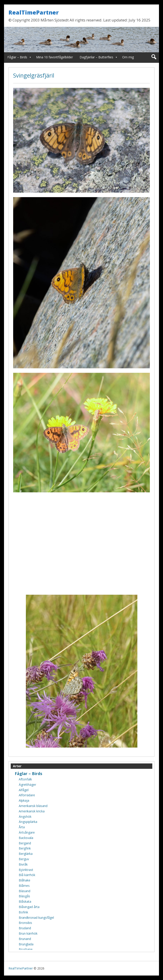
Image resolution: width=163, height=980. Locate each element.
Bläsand (25, 891)
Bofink (23, 912)
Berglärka (26, 854)
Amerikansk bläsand (33, 806)
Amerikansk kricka (32, 811)
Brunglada (26, 944)
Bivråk (23, 864)
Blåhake (25, 880)
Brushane (26, 949)
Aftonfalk (25, 779)
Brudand (25, 928)
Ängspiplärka (28, 822)
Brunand (25, 939)
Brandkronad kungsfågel (36, 918)
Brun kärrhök (28, 933)
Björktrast (26, 870)
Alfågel (24, 790)
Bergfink (25, 848)
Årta (22, 827)
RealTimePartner (34, 12)
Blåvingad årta (29, 907)
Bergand (25, 843)
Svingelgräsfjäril (34, 75)
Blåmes (24, 886)
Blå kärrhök (27, 875)
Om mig (128, 57)
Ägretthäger (27, 785)
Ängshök (25, 817)
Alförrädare (27, 795)
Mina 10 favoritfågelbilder (55, 57)
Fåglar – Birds (17, 57)
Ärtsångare (27, 832)
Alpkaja (24, 800)
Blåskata (25, 901)
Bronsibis (25, 923)
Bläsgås (24, 896)
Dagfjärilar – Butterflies (96, 57)
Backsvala (26, 838)
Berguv (24, 859)
